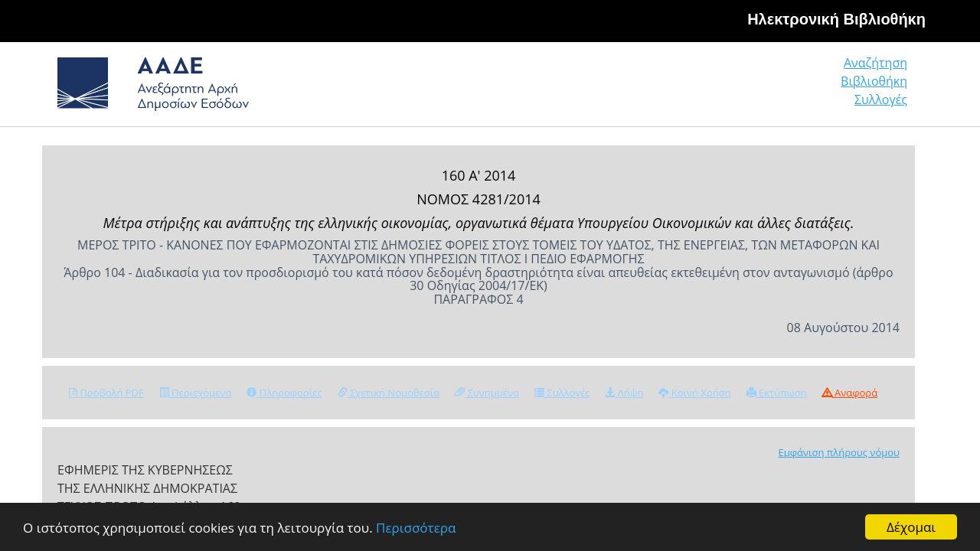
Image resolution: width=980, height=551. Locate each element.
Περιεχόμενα (196, 393)
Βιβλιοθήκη (781, 88)
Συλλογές (882, 88)
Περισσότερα (416, 528)
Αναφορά (850, 393)
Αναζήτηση (674, 88)
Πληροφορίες (284, 393)
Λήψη (624, 393)
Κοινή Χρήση (694, 393)
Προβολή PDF (106, 393)
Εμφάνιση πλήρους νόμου (839, 452)
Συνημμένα (487, 393)
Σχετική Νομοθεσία (389, 393)
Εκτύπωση (777, 393)
